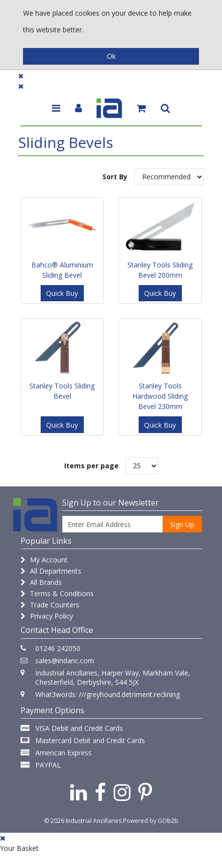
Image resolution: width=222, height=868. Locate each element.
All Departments (51, 571)
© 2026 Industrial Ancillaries (83, 821)
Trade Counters (50, 605)
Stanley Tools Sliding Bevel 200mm (160, 270)
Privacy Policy (47, 616)
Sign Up (182, 524)
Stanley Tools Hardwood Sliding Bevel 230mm (160, 396)
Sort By (115, 177)
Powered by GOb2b (151, 821)
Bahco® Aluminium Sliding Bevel (62, 270)
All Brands (41, 582)
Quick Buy (62, 293)
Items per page (91, 466)
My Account (44, 560)
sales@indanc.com (65, 661)
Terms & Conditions (57, 593)
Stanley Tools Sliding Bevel (62, 391)
